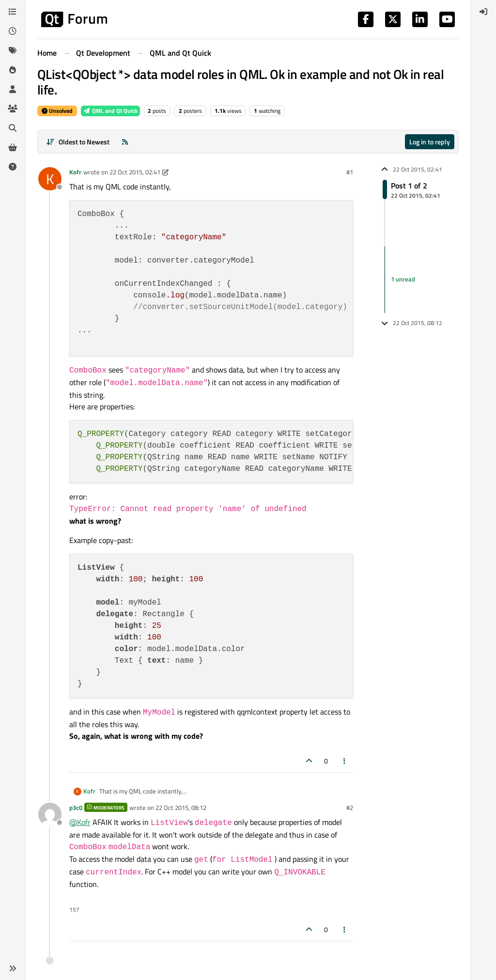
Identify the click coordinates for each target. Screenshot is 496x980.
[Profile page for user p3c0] (50, 814)
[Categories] (13, 12)
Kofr (75, 172)
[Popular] (13, 70)
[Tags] (13, 50)
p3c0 (76, 808)
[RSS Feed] (125, 142)
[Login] (483, 12)
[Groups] (13, 109)
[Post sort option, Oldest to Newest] (78, 142)
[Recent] (13, 31)
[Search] (13, 128)
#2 (350, 808)
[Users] (13, 89)
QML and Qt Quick (110, 111)
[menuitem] (483, 12)
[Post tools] (345, 761)
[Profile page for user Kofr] (50, 179)
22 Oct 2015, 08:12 (181, 808)
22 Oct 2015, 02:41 (135, 172)
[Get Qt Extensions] (13, 147)
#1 (350, 172)
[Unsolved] (13, 167)
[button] (13, 968)
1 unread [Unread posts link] (403, 280)
